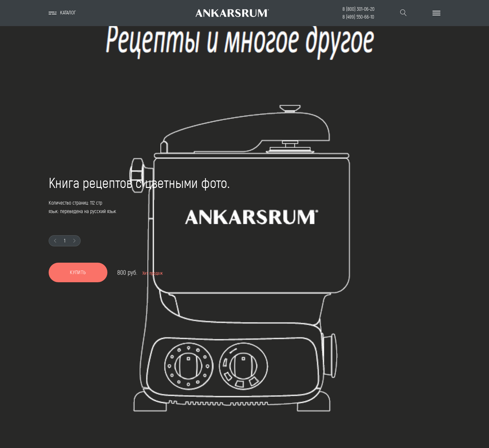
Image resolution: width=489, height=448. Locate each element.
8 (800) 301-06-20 (358, 9)
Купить (78, 272)
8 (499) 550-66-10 (358, 17)
